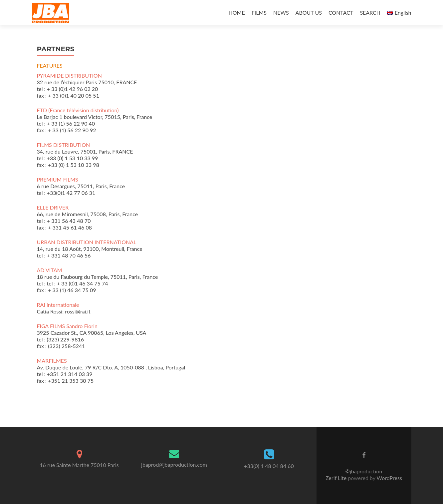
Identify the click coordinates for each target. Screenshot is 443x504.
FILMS (259, 12)
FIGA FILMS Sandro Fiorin (67, 326)
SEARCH (370, 12)
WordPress (389, 478)
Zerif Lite (337, 478)
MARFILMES (52, 361)
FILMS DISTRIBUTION (64, 145)
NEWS (281, 12)
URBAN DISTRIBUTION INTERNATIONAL (87, 242)
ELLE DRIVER (53, 207)
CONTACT (341, 12)
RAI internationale (58, 305)
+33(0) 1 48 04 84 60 (269, 466)
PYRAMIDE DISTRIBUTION (69, 75)
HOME (237, 12)
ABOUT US (309, 12)
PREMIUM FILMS (58, 179)
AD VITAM (50, 270)
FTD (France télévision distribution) (78, 110)
